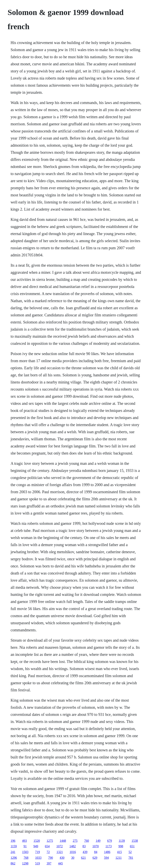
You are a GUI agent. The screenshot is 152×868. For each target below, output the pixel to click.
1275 (50, 841)
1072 (60, 846)
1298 (25, 863)
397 (49, 863)
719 (37, 852)
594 (106, 858)
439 (85, 852)
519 (37, 863)
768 (26, 858)
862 (13, 863)
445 (60, 863)
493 (24, 841)
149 (98, 841)
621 (83, 858)
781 (131, 858)
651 (132, 846)
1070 (96, 846)
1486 (107, 852)
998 (121, 846)
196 (13, 841)
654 (47, 846)
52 (130, 852)
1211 (118, 858)
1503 (25, 852)
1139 (122, 841)
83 (84, 846)
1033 (38, 858)
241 (13, 852)
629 (95, 858)
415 (119, 852)
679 (109, 841)
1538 (135, 841)
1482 (73, 846)
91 (25, 846)
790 (50, 858)
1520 (37, 841)
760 (86, 841)
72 (48, 852)
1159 (14, 846)
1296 (14, 858)
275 (75, 841)
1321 (60, 852)
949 (36, 846)
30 (73, 858)
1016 (73, 852)
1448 (63, 841)
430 (62, 858)
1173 (109, 846)
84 (96, 852)
